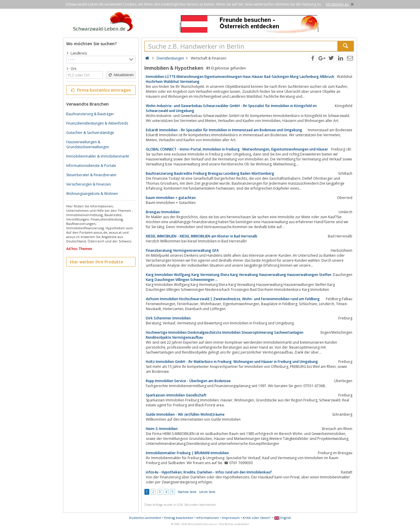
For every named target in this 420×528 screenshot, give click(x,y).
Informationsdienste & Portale (91, 166)
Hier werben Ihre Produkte (97, 262)
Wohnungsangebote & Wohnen (92, 194)
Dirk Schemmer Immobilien (168, 318)
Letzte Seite (207, 492)
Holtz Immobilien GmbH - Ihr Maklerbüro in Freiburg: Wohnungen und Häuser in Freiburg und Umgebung (232, 362)
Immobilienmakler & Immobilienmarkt (98, 156)
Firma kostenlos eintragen (100, 90)
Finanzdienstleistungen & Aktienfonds (97, 123)
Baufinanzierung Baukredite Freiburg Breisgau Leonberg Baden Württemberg (210, 173)
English (283, 518)
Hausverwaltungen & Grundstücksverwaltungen (88, 144)
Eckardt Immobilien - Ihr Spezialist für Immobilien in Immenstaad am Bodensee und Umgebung (224, 130)
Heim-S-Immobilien (162, 429)
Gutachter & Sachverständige (90, 133)
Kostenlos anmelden (145, 518)
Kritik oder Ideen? (257, 518)
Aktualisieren (121, 75)
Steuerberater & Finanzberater (91, 175)
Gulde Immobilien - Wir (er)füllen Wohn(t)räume (185, 414)
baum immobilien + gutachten (171, 198)
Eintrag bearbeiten (179, 518)
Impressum (231, 518)
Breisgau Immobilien (163, 212)
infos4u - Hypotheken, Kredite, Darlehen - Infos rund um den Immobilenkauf (209, 472)
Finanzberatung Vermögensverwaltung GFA (182, 250)
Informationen (208, 518)
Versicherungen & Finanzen (89, 184)
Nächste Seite (187, 492)
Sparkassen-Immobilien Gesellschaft (176, 395)
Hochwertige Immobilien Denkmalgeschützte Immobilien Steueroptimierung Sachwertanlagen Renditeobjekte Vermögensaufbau (225, 335)
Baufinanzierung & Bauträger (90, 114)
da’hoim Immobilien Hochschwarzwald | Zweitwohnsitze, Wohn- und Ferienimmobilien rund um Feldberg (233, 299)
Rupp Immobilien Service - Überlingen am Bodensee (188, 381)
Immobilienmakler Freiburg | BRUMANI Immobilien (187, 453)
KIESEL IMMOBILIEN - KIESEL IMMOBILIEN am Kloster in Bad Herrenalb (202, 236)
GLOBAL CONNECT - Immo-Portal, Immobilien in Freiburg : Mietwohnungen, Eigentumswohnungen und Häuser (237, 149)
